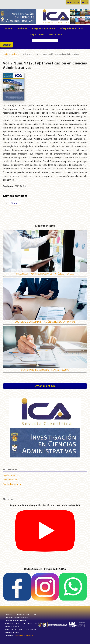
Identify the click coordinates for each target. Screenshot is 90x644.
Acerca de (54, 34)
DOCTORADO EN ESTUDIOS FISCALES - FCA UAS (45, 370)
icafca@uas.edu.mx (24, 635)
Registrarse (37, 34)
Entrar (85, 2)
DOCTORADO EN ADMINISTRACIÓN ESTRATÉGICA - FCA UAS (45, 322)
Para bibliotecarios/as (13, 484)
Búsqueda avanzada (71, 28)
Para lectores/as (10, 475)
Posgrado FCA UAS (43, 28)
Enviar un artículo (45, 386)
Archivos (22, 28)
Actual (9, 28)
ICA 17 (16, 203)
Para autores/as (10, 480)
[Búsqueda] (45, 40)
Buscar (7, 45)
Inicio (5, 54)
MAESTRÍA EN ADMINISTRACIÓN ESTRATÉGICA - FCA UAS (45, 274)
